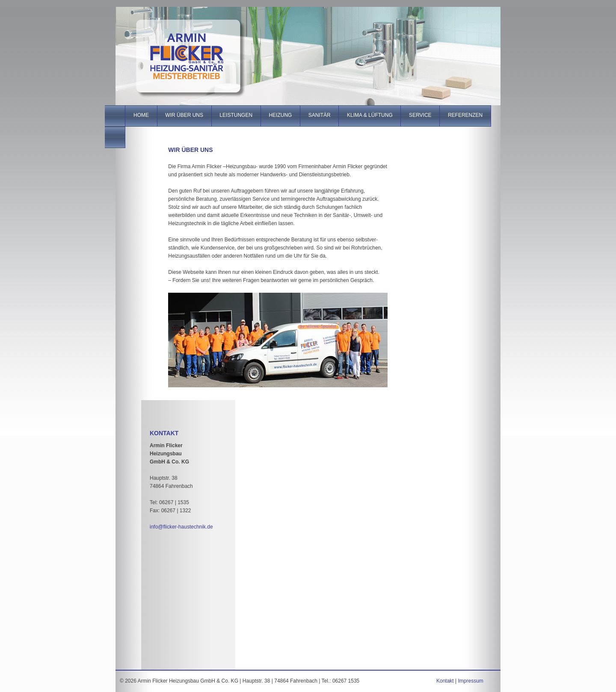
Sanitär (319, 115)
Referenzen (465, 115)
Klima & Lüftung (370, 115)
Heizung (280, 115)
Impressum (471, 681)
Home (141, 115)
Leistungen (236, 115)
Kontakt (445, 681)
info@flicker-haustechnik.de (181, 527)
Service (420, 115)
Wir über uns (184, 115)
